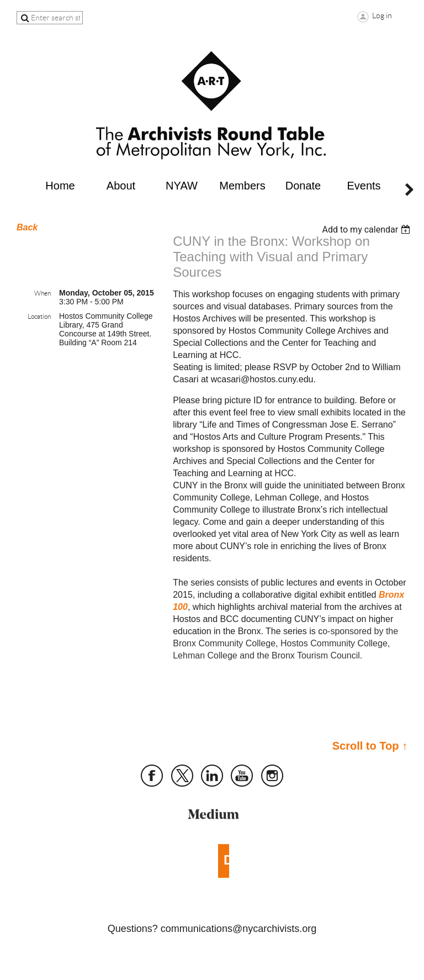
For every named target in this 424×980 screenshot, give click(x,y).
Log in (382, 15)
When (43, 293)
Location (39, 316)
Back (27, 227)
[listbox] (367, 230)
